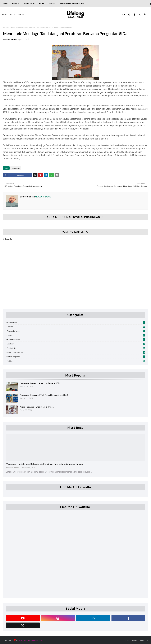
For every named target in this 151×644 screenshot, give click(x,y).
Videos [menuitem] (52, 4)
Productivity (76, 348)
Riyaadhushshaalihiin (76, 352)
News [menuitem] (42, 4)
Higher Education (76, 339)
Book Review (76, 322)
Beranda (6, 27)
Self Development (76, 357)
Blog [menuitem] (15, 4)
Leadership (76, 344)
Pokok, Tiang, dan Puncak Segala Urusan (36, 407)
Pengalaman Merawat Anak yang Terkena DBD (40, 383)
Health (76, 335)
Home (4, 15)
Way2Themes (24, 640)
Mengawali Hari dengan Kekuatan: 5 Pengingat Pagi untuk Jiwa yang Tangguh (45, 464)
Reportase (15, 27)
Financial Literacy (76, 331)
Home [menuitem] (5, 4)
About (12, 15)
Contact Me (144, 640)
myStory (76, 361)
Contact (22, 15)
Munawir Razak (9, 39)
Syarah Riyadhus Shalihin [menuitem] (72, 4)
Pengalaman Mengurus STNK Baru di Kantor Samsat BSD (44, 395)
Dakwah (76, 327)
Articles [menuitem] (28, 4)
